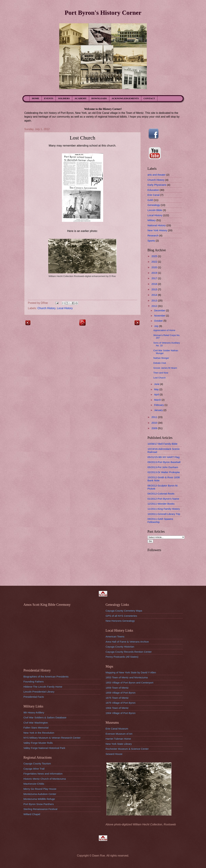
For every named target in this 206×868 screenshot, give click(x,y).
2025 (155, 256)
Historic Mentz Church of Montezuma (45, 779)
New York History (157, 230)
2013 (155, 300)
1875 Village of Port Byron (121, 703)
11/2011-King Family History (164, 509)
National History (157, 225)
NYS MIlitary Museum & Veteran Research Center (52, 738)
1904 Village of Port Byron (121, 713)
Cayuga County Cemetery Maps (124, 611)
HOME (36, 98)
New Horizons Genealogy (120, 621)
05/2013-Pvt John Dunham (163, 467)
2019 (155, 273)
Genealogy (154, 205)
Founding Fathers (34, 682)
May (157, 389)
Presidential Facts (34, 697)
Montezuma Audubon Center (40, 794)
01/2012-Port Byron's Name (163, 499)
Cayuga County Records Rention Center (129, 652)
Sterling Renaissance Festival (40, 809)
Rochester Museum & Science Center (127, 749)
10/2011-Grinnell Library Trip (164, 514)
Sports (151, 241)
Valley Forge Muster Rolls (38, 743)
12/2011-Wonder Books (161, 504)
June (157, 384)
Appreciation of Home (164, 330)
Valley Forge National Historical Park (44, 748)
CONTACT (149, 98)
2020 (155, 267)
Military (152, 220)
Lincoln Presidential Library (39, 692)
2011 (155, 417)
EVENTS (49, 98)
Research (153, 235)
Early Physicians (157, 185)
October (159, 321)
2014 (155, 295)
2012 (155, 306)
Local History (65, 308)
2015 (155, 289)
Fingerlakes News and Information (43, 774)
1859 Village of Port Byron (121, 693)
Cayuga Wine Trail (34, 769)
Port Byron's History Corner (103, 13)
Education (153, 190)
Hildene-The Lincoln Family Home (43, 687)
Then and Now (161, 373)
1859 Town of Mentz (117, 688)
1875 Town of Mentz (117, 698)
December (160, 311)
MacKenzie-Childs (34, 784)
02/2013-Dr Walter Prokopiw (164, 472)
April (157, 395)
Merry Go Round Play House (40, 789)
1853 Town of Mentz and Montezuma (127, 677)
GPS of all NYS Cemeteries (121, 616)
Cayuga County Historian (120, 647)
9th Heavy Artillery (34, 712)
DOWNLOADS (99, 98)
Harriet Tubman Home (118, 739)
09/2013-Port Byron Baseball (164, 462)
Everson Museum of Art (119, 734)
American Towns (115, 636)
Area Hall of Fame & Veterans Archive (127, 642)
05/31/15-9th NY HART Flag (163, 457)
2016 (155, 284)
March (158, 400)
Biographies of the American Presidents (46, 677)
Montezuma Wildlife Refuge (39, 799)
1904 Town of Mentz (117, 708)
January (159, 410)
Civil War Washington (36, 723)
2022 (155, 262)
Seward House (114, 754)
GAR (150, 200)
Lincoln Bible (155, 210)
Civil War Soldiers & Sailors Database (45, 717)
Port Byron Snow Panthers (39, 804)
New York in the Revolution (39, 733)
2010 (155, 423)
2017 (155, 278)
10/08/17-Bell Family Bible (162, 444)
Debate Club (160, 363)
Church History (46, 308)
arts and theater (156, 175)
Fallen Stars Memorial (36, 728)
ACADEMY (81, 98)
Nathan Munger (161, 358)
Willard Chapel (32, 814)
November (160, 316)
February (159, 405)
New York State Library (119, 744)
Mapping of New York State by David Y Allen (131, 672)
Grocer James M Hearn (165, 368)
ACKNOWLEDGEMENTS (125, 98)
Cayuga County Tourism (37, 764)
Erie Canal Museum (117, 729)
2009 (155, 428)
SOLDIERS (64, 98)
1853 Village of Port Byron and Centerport (129, 683)
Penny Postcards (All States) (122, 657)
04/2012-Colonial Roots (161, 494)
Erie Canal (153, 195)
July (157, 326)
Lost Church (159, 378)
